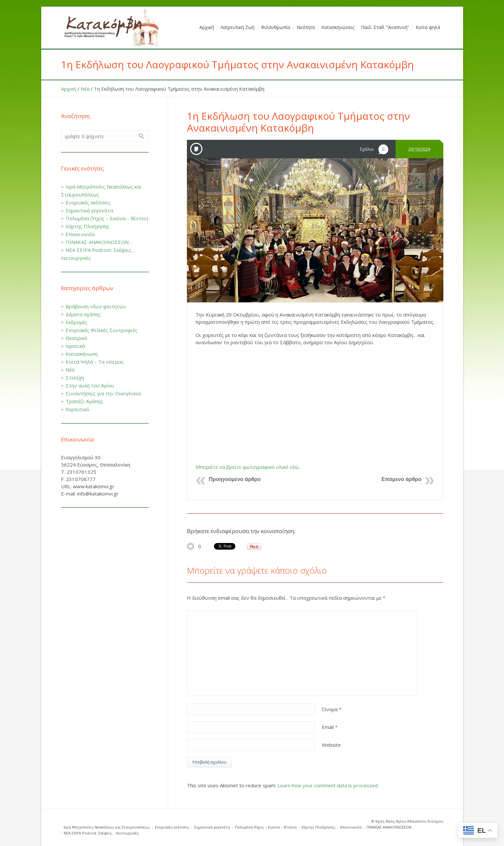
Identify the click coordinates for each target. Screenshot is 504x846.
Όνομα (332, 709)
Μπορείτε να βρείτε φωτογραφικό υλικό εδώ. (248, 467)
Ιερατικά (75, 346)
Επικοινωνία (80, 234)
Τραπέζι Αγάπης (84, 401)
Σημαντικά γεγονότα (89, 210)
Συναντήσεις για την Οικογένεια (103, 393)
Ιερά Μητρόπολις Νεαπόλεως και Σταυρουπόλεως (107, 827)
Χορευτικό (77, 409)
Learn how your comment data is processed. (328, 785)
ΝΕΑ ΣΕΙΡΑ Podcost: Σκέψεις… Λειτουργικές (101, 833)
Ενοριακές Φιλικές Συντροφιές (102, 330)
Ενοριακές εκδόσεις (88, 202)
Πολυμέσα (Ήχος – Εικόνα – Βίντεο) (107, 218)
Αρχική (69, 89)
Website (331, 745)
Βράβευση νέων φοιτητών (96, 306)
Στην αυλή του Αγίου (90, 385)
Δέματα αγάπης (83, 314)
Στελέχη (75, 378)
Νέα (85, 89)
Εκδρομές (76, 322)
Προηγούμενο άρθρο (235, 479)
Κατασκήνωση (82, 354)
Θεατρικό (76, 338)
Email (330, 727)
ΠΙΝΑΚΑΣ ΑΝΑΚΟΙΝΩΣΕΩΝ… (99, 242)
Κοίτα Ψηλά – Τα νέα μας (95, 362)
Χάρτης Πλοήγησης (88, 226)
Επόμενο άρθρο (401, 479)
